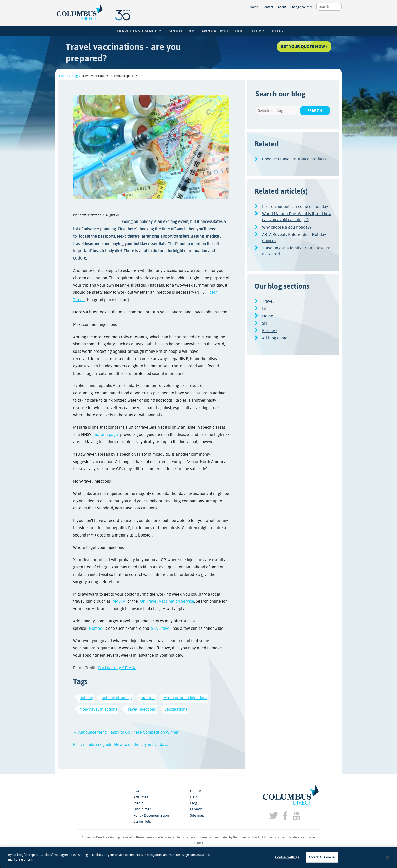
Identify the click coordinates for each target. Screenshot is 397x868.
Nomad (96, 628)
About (282, 7)
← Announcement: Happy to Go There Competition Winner (126, 732)
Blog (278, 31)
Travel (268, 301)
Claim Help (142, 821)
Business (270, 331)
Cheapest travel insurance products (294, 159)
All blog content (276, 338)
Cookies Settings (287, 857)
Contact (268, 7)
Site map (197, 815)
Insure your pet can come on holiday (295, 206)
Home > (65, 76)
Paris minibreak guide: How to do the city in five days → (123, 744)
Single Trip (181, 31)
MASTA (119, 601)
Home (254, 7)
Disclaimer (142, 809)
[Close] (388, 858)
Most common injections (185, 698)
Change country (301, 7)
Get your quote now (301, 48)
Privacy (196, 809)
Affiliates (141, 797)
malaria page (106, 435)
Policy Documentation (151, 815)
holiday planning (117, 698)
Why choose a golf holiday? (287, 227)
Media (138, 803)
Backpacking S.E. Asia (117, 668)
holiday (86, 698)
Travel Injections (141, 709)
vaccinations (176, 709)
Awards (139, 791)
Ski (265, 323)
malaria (148, 698)
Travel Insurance (137, 31)
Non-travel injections (98, 709)
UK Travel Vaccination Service (167, 601)
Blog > (76, 76)
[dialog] (198, 858)
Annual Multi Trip (222, 31)
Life (265, 309)
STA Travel (161, 628)
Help (256, 31)
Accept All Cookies (322, 857)
